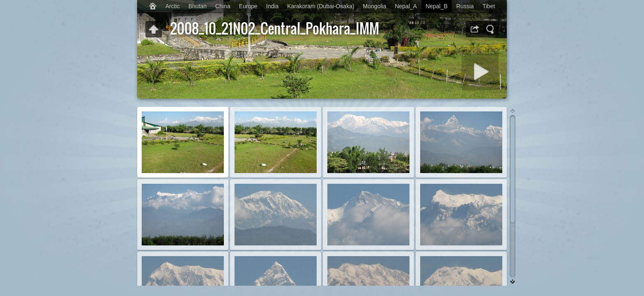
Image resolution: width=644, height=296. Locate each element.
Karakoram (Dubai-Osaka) (321, 6)
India (272, 6)
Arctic (173, 6)
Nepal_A (406, 6)
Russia (465, 6)
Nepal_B (437, 6)
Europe (248, 6)
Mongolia (375, 6)
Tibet (489, 6)
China (223, 6)
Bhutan (198, 6)
